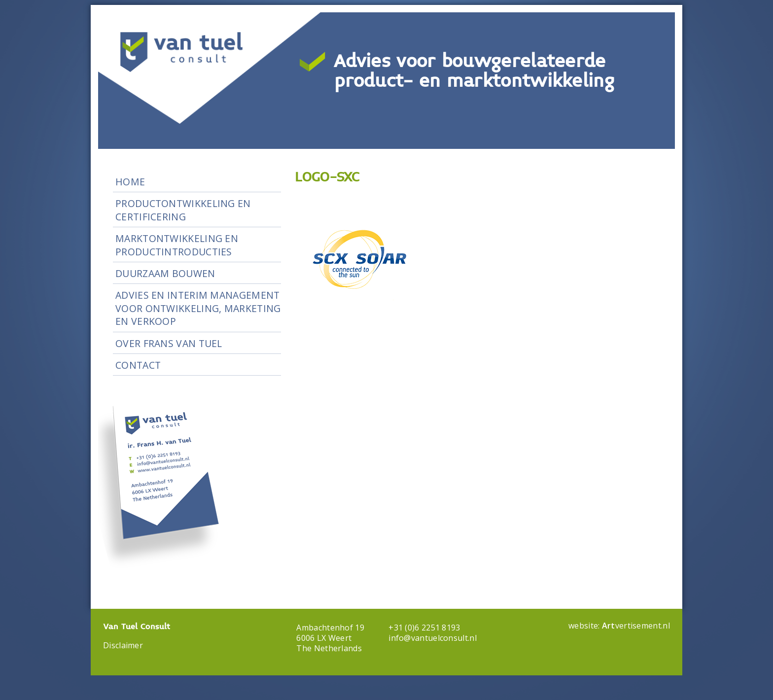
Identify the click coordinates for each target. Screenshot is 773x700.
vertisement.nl (636, 626)
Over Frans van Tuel (169, 343)
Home (130, 182)
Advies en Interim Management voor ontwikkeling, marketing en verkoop (198, 308)
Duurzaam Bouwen (165, 273)
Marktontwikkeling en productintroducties (177, 245)
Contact (138, 365)
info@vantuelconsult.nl (433, 638)
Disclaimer (123, 645)
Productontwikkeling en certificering (183, 210)
